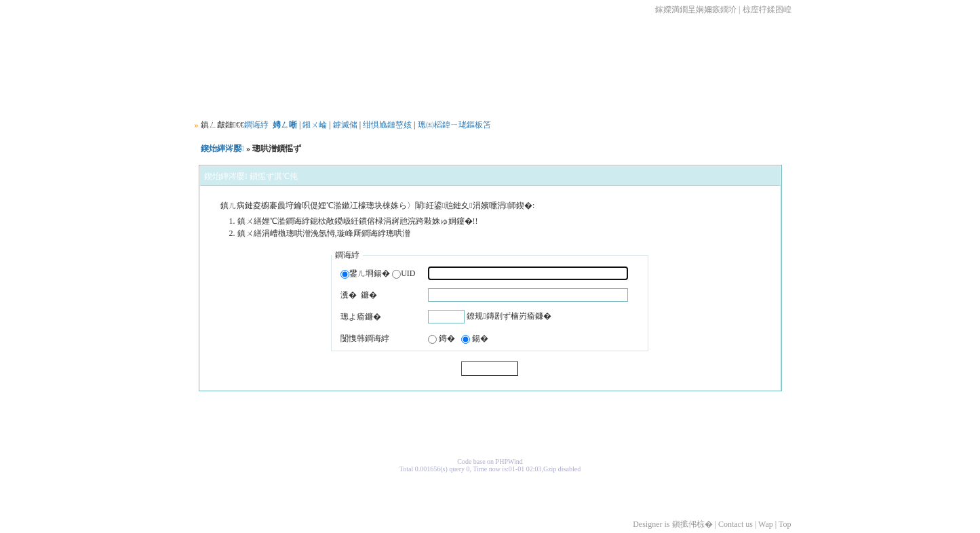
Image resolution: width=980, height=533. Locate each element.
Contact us (736, 524)
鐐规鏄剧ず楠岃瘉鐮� (509, 316)
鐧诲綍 (256, 125)
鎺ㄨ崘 (315, 125)
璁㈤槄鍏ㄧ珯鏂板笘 (454, 125)
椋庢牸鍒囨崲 (767, 9)
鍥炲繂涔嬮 (222, 149)
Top (785, 524)
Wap (766, 524)
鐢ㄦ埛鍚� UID (378, 273)
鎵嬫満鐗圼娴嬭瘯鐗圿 (696, 9)
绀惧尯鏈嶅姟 (387, 125)
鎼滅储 (345, 125)
